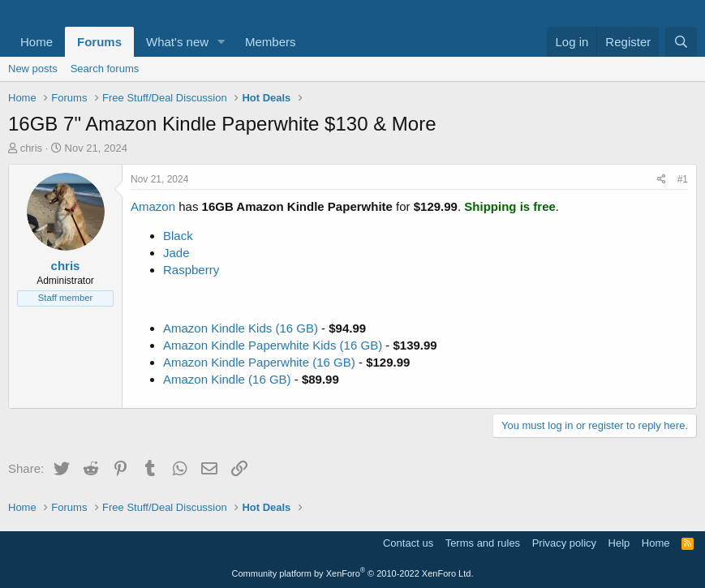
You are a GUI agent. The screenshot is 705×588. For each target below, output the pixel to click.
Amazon (153, 206)
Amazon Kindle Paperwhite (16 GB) (259, 362)
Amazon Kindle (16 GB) (227, 379)
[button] (221, 42)
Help (619, 543)
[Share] (662, 180)
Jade (176, 253)
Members (271, 42)
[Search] (681, 42)
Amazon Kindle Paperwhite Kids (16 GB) (273, 345)
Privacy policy (564, 543)
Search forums (105, 69)
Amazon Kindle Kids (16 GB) (241, 328)
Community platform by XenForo (353, 573)
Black (178, 236)
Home (37, 42)
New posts (33, 69)
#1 (683, 179)
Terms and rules (483, 543)
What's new (177, 42)
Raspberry (191, 270)
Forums (99, 42)
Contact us (408, 543)
